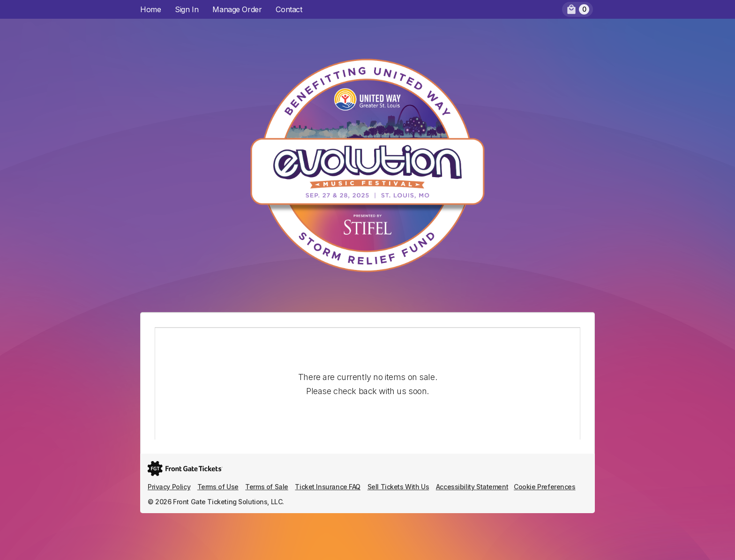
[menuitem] (577, 9)
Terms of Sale (267, 487)
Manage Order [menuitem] (237, 9)
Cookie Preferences (544, 487)
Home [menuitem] (150, 9)
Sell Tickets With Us (398, 487)
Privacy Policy (169, 487)
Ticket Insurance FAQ (328, 487)
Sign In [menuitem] (187, 9)
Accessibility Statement (472, 487)
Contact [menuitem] (289, 9)
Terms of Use (218, 487)
